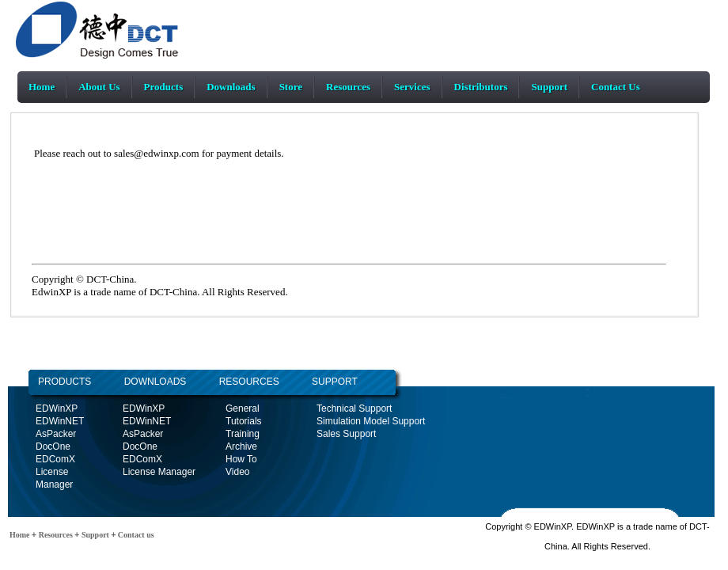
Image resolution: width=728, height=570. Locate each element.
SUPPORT (335, 382)
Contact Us (616, 87)
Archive (241, 446)
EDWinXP (57, 408)
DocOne (53, 446)
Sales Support (346, 434)
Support (549, 87)
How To (241, 459)
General (243, 408)
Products (164, 87)
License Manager (159, 472)
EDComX (55, 459)
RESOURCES (249, 382)
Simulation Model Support (371, 421)
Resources (348, 87)
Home (42, 87)
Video (237, 472)
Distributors (481, 87)
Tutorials (244, 421)
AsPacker (56, 434)
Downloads (231, 87)
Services (412, 87)
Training (243, 434)
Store (291, 87)
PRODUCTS (64, 382)
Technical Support (354, 408)
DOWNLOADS (138, 382)
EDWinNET (60, 421)
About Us (99, 87)
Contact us (135, 535)
